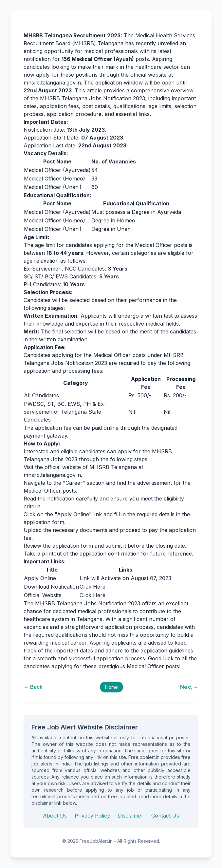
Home (111, 687)
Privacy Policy (92, 816)
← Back (33, 687)
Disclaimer (131, 816)
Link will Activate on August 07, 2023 (125, 578)
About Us (55, 816)
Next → (189, 687)
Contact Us (165, 816)
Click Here (92, 587)
